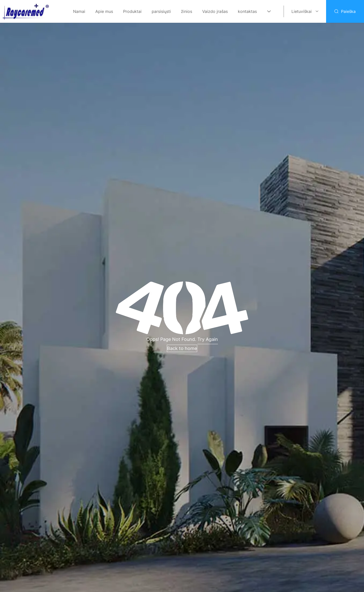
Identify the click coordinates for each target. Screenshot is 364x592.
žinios (187, 11)
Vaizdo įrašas (215, 11)
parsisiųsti (161, 11)
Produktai (132, 11)
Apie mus (104, 11)
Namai (79, 11)
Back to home (182, 348)
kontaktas (247, 11)
